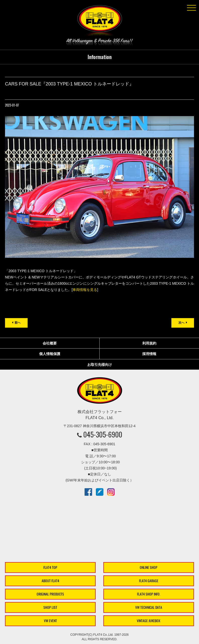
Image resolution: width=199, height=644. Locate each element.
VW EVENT (50, 621)
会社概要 (50, 343)
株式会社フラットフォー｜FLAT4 (100, 22)
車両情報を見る (85, 290)
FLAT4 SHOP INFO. (149, 594)
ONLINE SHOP (149, 567)
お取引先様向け (100, 365)
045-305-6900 (103, 434)
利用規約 (149, 343)
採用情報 (149, 354)
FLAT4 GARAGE (149, 581)
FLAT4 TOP (50, 567)
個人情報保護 (50, 354)
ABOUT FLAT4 (50, 581)
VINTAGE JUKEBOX (149, 621)
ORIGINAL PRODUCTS (50, 594)
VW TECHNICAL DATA (149, 607)
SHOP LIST (50, 607)
